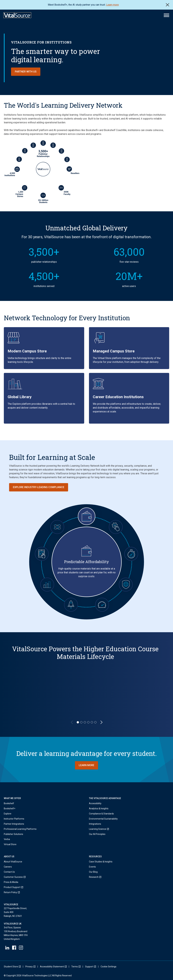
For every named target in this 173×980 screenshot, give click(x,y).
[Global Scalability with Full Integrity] (126, 585)
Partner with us (26, 72)
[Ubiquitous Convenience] (42, 554)
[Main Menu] (166, 15)
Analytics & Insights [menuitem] (99, 809)
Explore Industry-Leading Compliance (39, 487)
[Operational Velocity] (102, 605)
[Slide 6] (95, 722)
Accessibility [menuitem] (95, 803)
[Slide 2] (81, 722)
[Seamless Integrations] (116, 527)
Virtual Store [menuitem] (10, 844)
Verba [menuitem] (7, 839)
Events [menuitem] (92, 867)
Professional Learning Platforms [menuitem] (20, 829)
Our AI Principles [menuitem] (97, 834)
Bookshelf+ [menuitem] (10, 809)
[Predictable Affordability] (87, 516)
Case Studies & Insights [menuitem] (101, 862)
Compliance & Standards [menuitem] (101, 814)
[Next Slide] (101, 722)
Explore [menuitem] (8, 814)
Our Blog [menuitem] (93, 872)
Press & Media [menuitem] (11, 882)
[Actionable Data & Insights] (47, 585)
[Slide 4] (88, 722)
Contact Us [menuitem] (9, 872)
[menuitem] (103, 829)
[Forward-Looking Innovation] (71, 605)
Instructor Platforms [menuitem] (14, 819)
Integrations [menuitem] (95, 824)
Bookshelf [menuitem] (9, 803)
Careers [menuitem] (8, 867)
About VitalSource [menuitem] (13, 862)
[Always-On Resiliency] (131, 554)
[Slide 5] (92, 722)
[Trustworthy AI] (57, 527)
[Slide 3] (85, 722)
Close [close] (167, 5)
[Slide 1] (78, 722)
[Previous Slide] (72, 722)
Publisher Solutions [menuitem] (13, 834)
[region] (86, 685)
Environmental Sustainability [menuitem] (103, 819)
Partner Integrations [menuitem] (14, 824)
